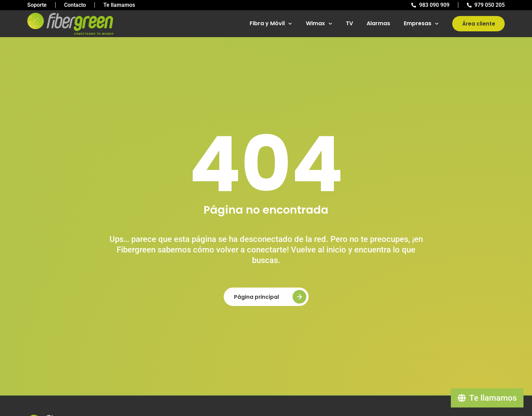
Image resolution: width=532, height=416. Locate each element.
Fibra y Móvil (271, 24)
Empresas (421, 24)
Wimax (319, 24)
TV (349, 23)
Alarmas (378, 23)
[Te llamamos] (487, 398)
